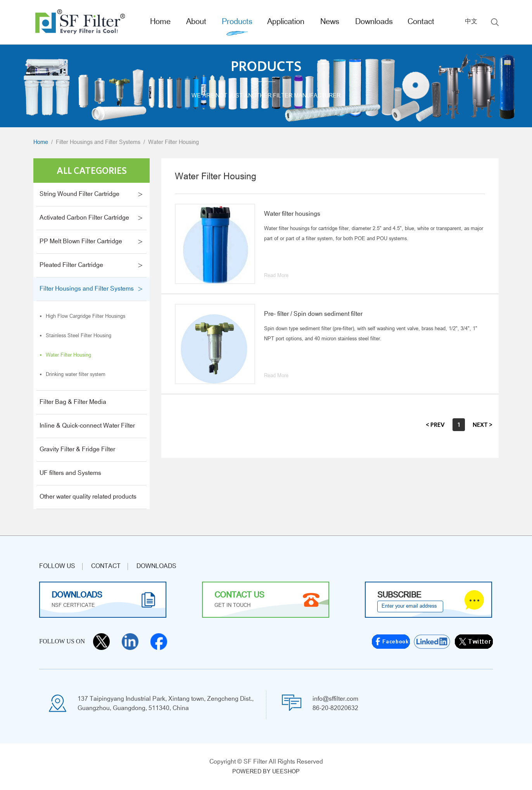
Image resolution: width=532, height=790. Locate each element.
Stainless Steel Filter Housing (79, 336)
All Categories (92, 170)
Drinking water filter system (76, 375)
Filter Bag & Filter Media (73, 402)
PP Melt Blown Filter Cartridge (81, 242)
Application (286, 22)
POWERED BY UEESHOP (266, 772)
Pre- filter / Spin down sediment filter (313, 314)
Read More (276, 276)
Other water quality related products (88, 497)
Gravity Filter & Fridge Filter (77, 450)
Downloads (374, 22)
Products (237, 22)
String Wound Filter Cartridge (79, 194)
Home (160, 22)
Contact (421, 22)
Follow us (57, 567)
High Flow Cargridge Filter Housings (85, 317)
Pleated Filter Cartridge (71, 265)
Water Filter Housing (174, 143)
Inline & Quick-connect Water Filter (87, 426)
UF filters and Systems (70, 473)
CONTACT (106, 567)
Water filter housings (292, 214)
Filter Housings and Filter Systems (98, 143)
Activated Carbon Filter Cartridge (84, 218)
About (196, 22)
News (330, 22)
